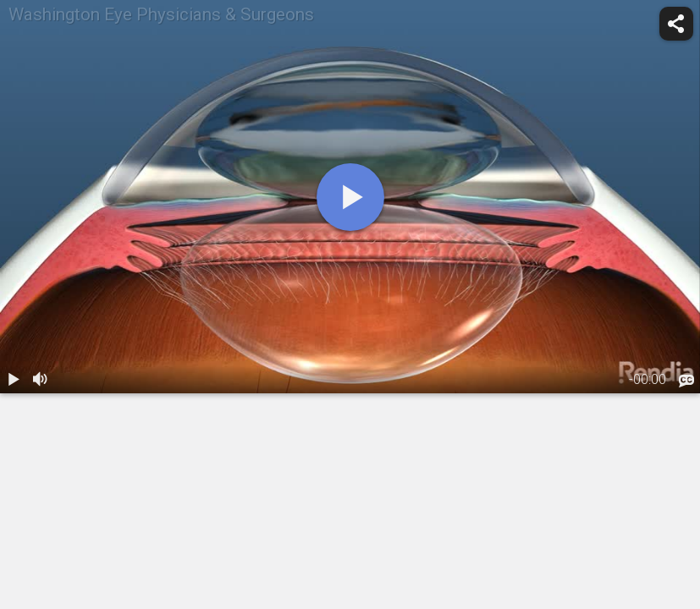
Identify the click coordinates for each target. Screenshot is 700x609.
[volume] (41, 380)
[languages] (686, 381)
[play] (350, 197)
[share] (676, 24)
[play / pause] (14, 380)
